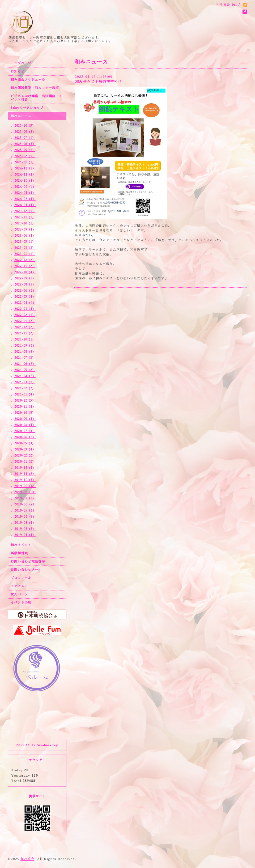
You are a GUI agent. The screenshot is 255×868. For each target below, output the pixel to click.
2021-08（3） (25, 352)
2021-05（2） (25, 370)
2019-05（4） (25, 511)
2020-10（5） (25, 413)
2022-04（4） (25, 303)
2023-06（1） (25, 236)
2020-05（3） (25, 443)
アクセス (18, 586)
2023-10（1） (25, 224)
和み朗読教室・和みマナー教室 (35, 88)
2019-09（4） (25, 486)
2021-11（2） (25, 333)
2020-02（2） (25, 456)
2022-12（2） (25, 260)
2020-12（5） (25, 401)
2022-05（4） (25, 297)
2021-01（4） (25, 395)
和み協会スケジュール (28, 80)
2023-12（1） (25, 211)
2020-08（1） (25, 425)
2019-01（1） (25, 535)
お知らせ (18, 71)
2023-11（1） (25, 217)
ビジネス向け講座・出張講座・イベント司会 (37, 98)
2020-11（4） (25, 407)
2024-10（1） (25, 181)
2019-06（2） (25, 505)
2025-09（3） (25, 132)
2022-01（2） (25, 321)
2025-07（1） (25, 138)
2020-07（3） (25, 431)
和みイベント (21, 545)
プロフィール (21, 578)
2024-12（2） (25, 169)
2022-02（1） (25, 315)
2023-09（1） (25, 230)
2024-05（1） (25, 193)
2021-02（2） (25, 388)
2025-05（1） (25, 150)
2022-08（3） (25, 285)
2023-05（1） (25, 242)
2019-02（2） (25, 529)
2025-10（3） (25, 126)
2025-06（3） (25, 144)
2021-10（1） (25, 340)
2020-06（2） (25, 437)
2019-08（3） (25, 492)
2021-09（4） (25, 346)
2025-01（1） (25, 162)
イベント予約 (21, 603)
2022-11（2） (25, 266)
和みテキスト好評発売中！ (99, 82)
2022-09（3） (25, 278)
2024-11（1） (25, 175)
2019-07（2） (25, 498)
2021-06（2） (25, 364)
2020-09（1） (25, 419)
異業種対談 (19, 553)
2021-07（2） (25, 358)
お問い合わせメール (26, 570)
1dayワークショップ (27, 108)
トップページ (21, 63)
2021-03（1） (25, 382)
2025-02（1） (25, 156)
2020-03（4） (25, 450)
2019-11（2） (25, 474)
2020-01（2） (25, 462)
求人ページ (19, 594)
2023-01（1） (25, 254)
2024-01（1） (25, 205)
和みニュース (21, 116)
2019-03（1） (25, 523)
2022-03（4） (25, 309)
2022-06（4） (25, 291)
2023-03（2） (25, 248)
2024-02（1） (25, 199)
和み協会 (27, 859)
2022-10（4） (25, 272)
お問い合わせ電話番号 (28, 561)
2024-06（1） (25, 187)
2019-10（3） (25, 480)
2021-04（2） (25, 376)
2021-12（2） (25, 327)
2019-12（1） (25, 468)
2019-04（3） (25, 517)
